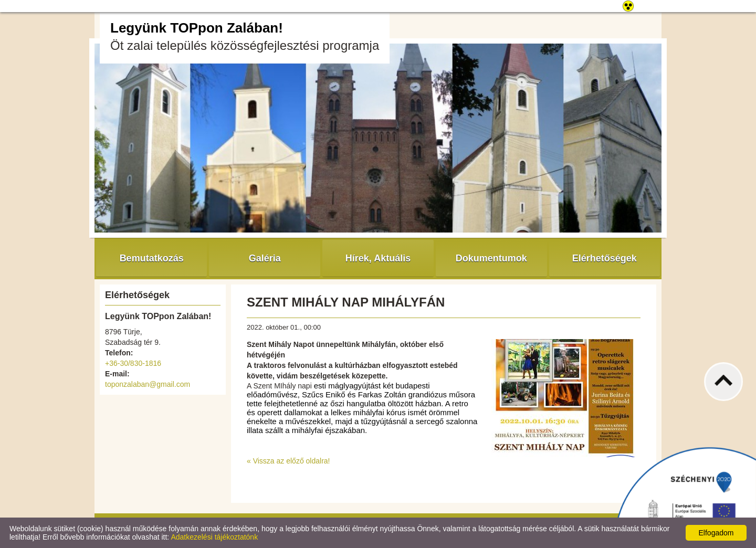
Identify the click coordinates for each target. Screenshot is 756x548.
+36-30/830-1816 (133, 363)
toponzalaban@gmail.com (148, 384)
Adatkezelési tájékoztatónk (214, 537)
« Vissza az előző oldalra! (288, 461)
